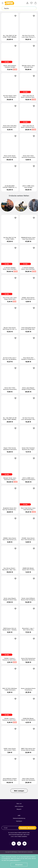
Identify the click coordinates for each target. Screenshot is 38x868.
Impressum (19, 821)
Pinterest (25, 844)
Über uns (19, 804)
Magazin (19, 809)
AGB (19, 815)
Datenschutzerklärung (19, 818)
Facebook (19, 844)
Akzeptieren (19, 865)
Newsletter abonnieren (27, 828)
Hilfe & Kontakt (19, 806)
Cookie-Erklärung (14, 860)
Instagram (14, 844)
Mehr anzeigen (19, 791)
